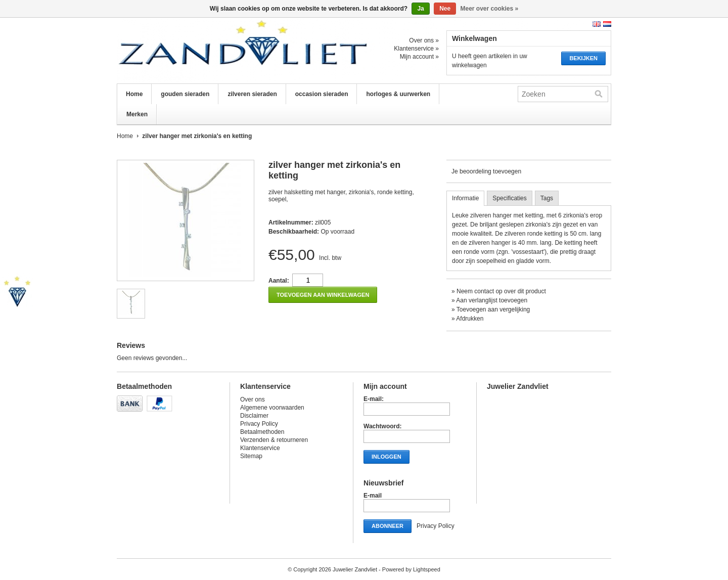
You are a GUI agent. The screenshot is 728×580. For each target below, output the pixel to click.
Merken (137, 114)
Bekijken (583, 58)
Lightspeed (427, 569)
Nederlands (607, 24)
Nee (445, 9)
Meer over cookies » (490, 9)
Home (134, 94)
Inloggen (386, 457)
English (597, 24)
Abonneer (388, 526)
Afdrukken (470, 319)
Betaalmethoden (262, 432)
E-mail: (374, 399)
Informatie (465, 198)
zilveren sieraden (252, 94)
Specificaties (509, 198)
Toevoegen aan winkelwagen (323, 295)
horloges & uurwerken (398, 94)
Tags (547, 198)
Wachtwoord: (383, 426)
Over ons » (424, 40)
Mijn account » (419, 57)
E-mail (373, 496)
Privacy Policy (259, 424)
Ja (420, 9)
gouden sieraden (185, 94)
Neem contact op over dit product (501, 291)
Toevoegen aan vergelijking (493, 309)
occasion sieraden (322, 94)
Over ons (253, 399)
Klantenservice (260, 448)
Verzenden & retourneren (274, 440)
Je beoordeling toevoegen (486, 171)
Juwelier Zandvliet (218, 51)
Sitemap (251, 456)
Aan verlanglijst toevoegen (492, 300)
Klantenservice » (416, 49)
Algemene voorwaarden (272, 408)
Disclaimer (254, 416)
